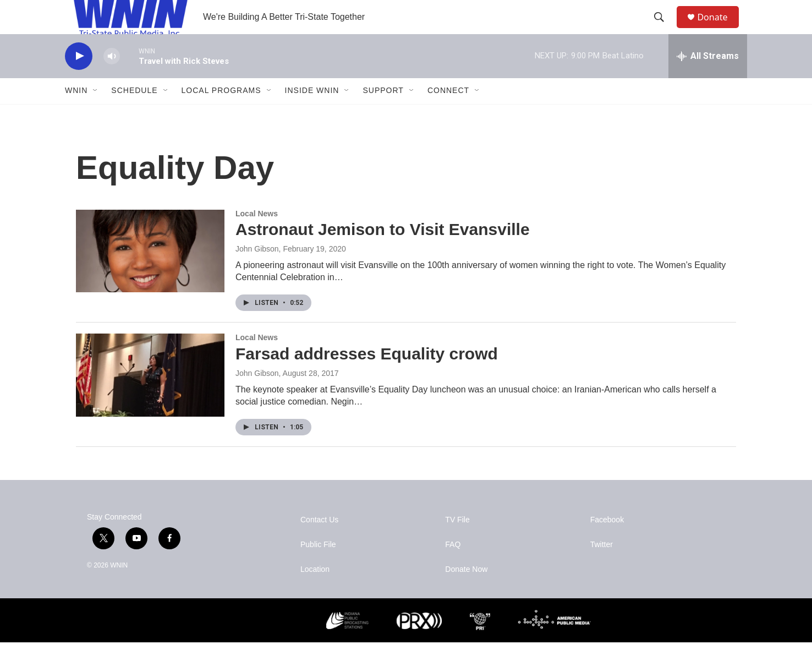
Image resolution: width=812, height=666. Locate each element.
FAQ (453, 568)
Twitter (602, 568)
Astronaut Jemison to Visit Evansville (383, 253)
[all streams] (708, 80)
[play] (79, 80)
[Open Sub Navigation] (96, 114)
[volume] (112, 80)
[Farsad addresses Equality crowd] (150, 399)
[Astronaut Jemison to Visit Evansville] (150, 275)
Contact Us (319, 544)
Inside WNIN (312, 114)
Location (315, 593)
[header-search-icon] (664, 29)
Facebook (607, 544)
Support (383, 114)
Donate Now (466, 593)
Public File (318, 568)
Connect (448, 114)
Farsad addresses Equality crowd (367, 377)
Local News (257, 237)
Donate (719, 29)
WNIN (76, 114)
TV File (457, 544)
